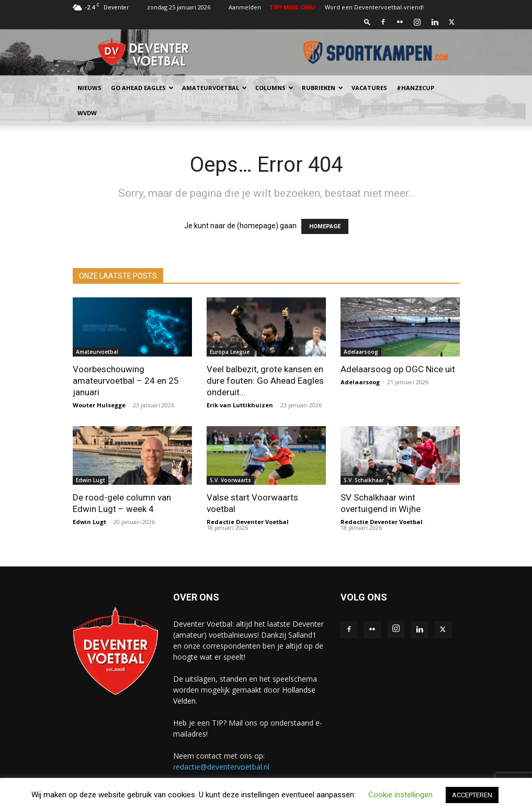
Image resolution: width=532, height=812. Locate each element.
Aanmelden (245, 7)
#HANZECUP (415, 88)
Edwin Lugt (90, 480)
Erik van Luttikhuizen (240, 405)
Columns (274, 88)
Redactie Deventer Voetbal (248, 522)
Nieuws (89, 88)
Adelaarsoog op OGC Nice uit (398, 369)
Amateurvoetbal (214, 88)
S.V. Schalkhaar (364, 480)
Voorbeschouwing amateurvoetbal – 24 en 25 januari (126, 381)
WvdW (87, 113)
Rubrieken (322, 88)
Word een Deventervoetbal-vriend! (374, 7)
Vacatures (369, 88)
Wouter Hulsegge (99, 405)
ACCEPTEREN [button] (472, 795)
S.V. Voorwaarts (230, 480)
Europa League (230, 352)
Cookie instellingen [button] (400, 795)
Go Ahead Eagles (142, 88)
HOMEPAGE (325, 226)
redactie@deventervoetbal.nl (221, 767)
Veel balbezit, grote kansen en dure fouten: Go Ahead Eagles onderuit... (265, 381)
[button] (367, 22)
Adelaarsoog (361, 352)
